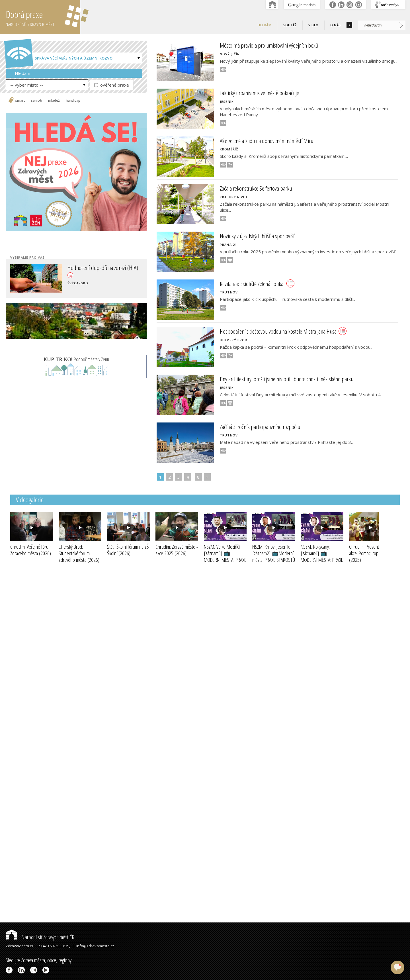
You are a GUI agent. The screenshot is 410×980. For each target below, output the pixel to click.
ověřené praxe (112, 85)
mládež (54, 101)
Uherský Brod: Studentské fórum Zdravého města (79, 553)
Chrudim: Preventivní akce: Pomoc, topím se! (369, 553)
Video (313, 25)
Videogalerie (30, 500)
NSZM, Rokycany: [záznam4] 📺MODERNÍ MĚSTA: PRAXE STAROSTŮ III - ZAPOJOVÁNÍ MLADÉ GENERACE (322, 563)
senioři (37, 101)
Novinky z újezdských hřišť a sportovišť (257, 236)
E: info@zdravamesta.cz (93, 946)
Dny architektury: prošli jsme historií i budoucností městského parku (287, 379)
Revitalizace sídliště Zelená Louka (257, 284)
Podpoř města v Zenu (76, 359)
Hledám (265, 25)
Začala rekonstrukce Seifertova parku (256, 188)
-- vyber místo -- (27, 85)
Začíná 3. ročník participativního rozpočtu (260, 427)
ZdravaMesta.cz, (20, 946)
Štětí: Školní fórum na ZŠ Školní (128, 550)
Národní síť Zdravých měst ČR (40, 937)
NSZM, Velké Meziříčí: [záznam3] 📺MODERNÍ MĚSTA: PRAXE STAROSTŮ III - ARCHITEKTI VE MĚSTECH (225, 563)
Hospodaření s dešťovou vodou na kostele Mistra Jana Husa (283, 331)
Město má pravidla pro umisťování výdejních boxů (269, 45)
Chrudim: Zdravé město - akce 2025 (177, 550)
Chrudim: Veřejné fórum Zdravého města (31, 550)
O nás (336, 25)
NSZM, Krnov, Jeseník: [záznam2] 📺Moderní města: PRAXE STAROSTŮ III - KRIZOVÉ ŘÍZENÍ (274, 560)
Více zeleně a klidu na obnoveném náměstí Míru (266, 141)
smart (20, 101)
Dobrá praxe (43, 17)
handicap (73, 101)
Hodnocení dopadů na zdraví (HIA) (103, 271)
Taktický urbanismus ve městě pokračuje (259, 93)
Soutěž (290, 25)
